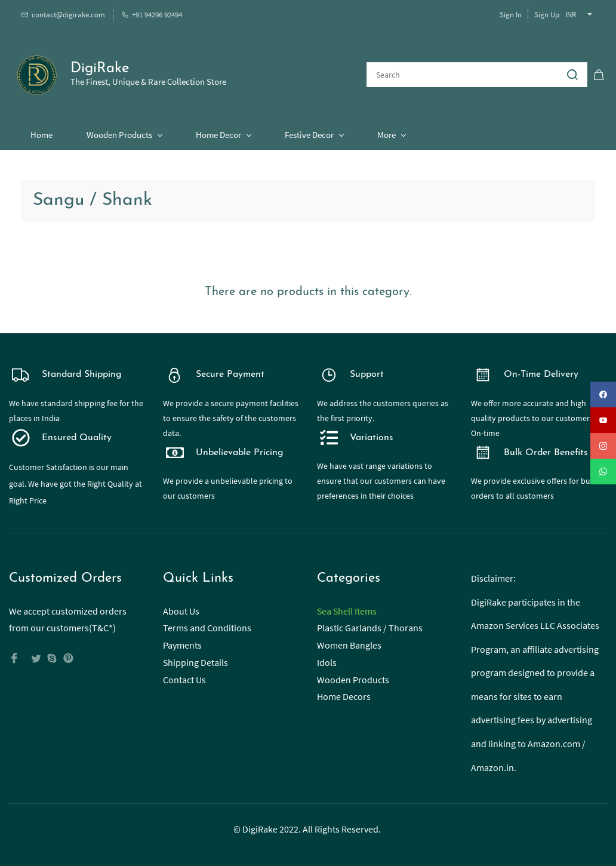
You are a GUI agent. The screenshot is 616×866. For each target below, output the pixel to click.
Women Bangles (349, 643)
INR (571, 15)
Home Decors (344, 695)
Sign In (511, 15)
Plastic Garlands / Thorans (370, 626)
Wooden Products (353, 677)
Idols (327, 661)
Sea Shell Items (347, 609)
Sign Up (547, 15)
